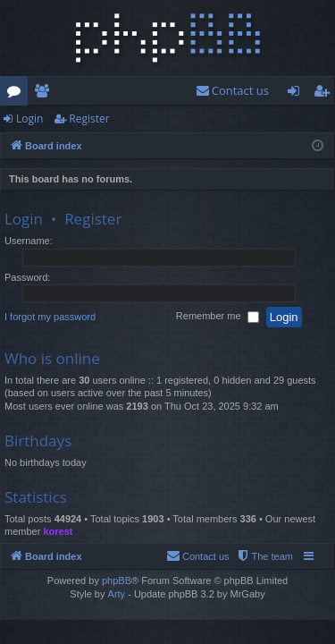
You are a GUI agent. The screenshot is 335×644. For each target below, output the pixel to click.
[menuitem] (232, 91)
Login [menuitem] (297, 94)
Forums (17, 94)
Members (45, 94)
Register (89, 119)
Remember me (218, 318)
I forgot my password (50, 317)
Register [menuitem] (325, 94)
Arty (117, 594)
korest (58, 531)
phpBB (117, 580)
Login (29, 119)
